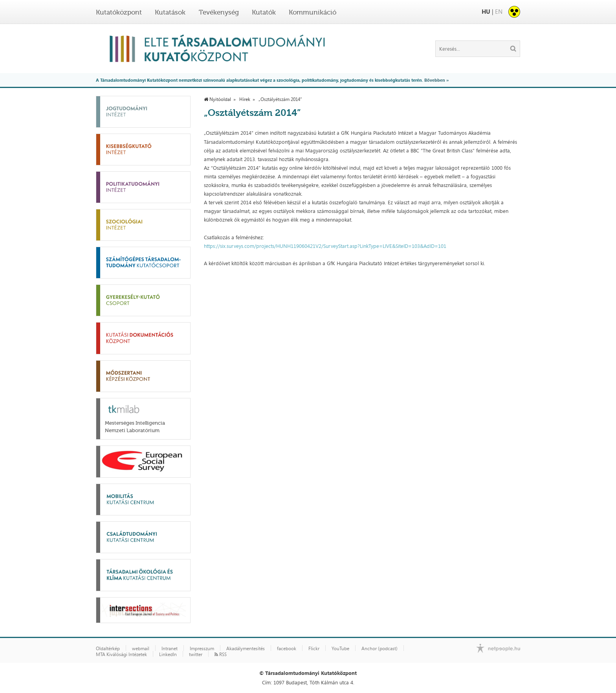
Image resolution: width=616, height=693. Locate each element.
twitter (196, 654)
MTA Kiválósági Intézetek (121, 654)
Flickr (314, 649)
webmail (141, 649)
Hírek (245, 99)
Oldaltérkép (108, 649)
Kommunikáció (313, 12)
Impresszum (202, 649)
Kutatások (170, 12)
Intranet (170, 649)
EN (499, 12)
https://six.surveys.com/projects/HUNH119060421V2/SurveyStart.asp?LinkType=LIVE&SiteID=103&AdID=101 (325, 246)
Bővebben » (436, 80)
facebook (287, 649)
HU (486, 12)
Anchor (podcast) (379, 649)
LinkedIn (168, 654)
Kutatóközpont (119, 12)
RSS (221, 654)
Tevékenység (219, 12)
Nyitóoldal (217, 99)
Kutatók (264, 12)
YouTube (340, 649)
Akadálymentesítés (246, 649)
